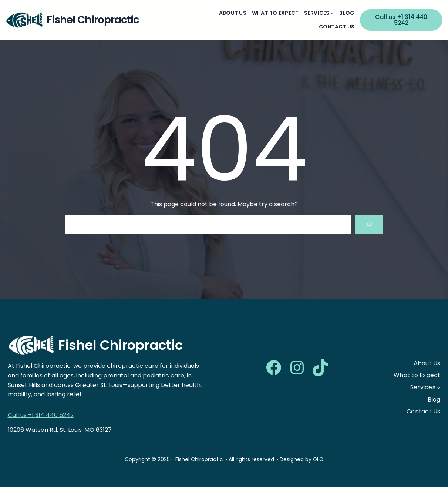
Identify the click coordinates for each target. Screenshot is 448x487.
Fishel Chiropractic (120, 345)
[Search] (369, 224)
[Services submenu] (332, 13)
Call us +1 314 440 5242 (401, 20)
